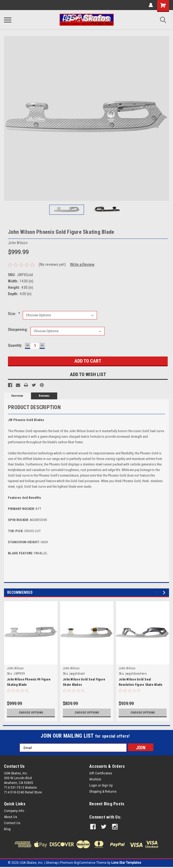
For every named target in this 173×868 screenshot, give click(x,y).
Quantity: (15, 345)
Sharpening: (18, 330)
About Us (11, 817)
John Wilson (15, 668)
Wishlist (95, 779)
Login (93, 785)
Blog (7, 829)
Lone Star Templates (126, 863)
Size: (14, 314)
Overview (17, 396)
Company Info (14, 811)
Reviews (44, 396)
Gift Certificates (101, 773)
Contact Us (12, 823)
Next (165, 593)
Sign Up (107, 785)
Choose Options (31, 712)
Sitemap (52, 863)
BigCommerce (85, 863)
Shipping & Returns (103, 792)
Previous (158, 593)
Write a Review (82, 264)
